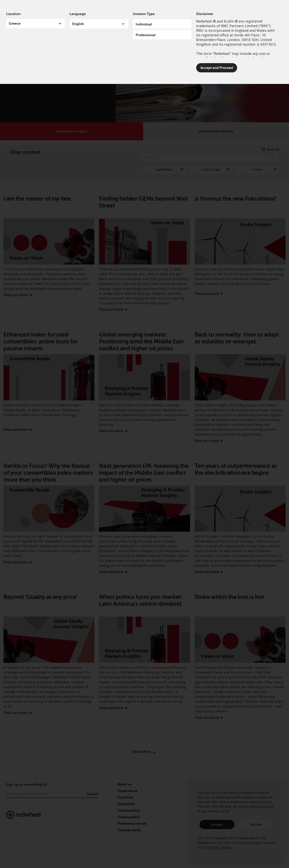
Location (13, 14)
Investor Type (144, 14)
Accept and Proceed (217, 68)
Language (78, 14)
